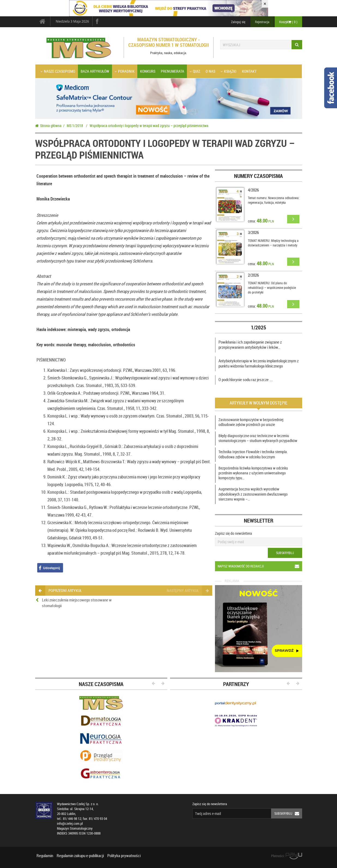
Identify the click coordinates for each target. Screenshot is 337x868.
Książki (229, 71)
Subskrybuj (285, 553)
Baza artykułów (95, 71)
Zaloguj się (238, 22)
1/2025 (259, 327)
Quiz (195, 71)
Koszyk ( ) (288, 22)
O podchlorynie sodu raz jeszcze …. (246, 379)
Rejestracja (262, 22)
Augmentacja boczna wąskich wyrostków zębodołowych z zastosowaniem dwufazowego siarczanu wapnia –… (253, 494)
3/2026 (253, 232)
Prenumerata (172, 71)
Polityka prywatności (124, 855)
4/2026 (253, 190)
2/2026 (253, 275)
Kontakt (249, 71)
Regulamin (45, 855)
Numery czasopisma (258, 176)
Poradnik (125, 71)
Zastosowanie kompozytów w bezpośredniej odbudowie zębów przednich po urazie (251, 422)
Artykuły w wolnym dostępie (259, 403)
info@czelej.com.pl (70, 824)
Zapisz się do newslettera (233, 533)
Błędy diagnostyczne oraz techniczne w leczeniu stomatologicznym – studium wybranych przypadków (258, 438)
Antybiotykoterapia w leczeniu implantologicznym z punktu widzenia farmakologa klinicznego (259, 363)
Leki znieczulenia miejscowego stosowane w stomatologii (77, 603)
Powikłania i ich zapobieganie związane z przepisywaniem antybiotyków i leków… (250, 345)
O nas (210, 71)
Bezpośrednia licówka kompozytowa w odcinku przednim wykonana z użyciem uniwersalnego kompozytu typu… (253, 473)
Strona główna (48, 126)
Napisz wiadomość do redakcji (260, 566)
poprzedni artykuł (60, 590)
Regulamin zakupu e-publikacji (80, 855)
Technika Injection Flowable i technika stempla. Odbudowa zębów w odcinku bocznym (253, 454)
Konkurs (148, 71)
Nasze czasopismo (58, 71)
